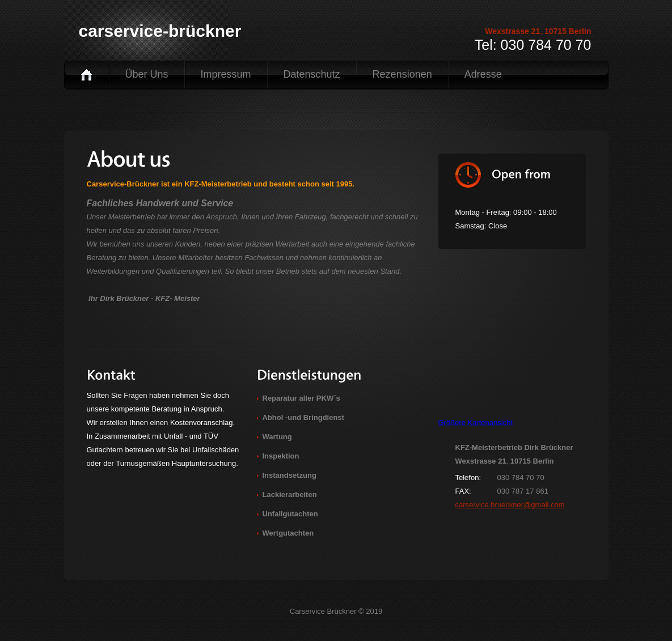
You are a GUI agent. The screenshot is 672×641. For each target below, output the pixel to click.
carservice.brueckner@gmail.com (510, 505)
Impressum (226, 74)
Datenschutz (312, 74)
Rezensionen (402, 74)
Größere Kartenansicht (476, 423)
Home (86, 75)
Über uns (147, 74)
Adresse (483, 74)
